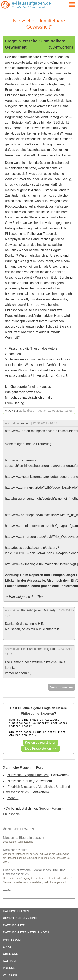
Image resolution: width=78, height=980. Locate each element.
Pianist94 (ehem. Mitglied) (38, 610)
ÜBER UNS (11, 954)
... (9, 890)
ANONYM (11, 411)
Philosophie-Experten (37, 714)
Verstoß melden (62, 687)
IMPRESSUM (12, 940)
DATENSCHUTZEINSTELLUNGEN (26, 932)
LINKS (7, 947)
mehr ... (13, 798)
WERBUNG (11, 975)
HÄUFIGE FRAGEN (16, 911)
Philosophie (11, 814)
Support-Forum (50, 809)
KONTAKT (10, 961)
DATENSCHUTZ (14, 925)
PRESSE (9, 968)
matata (26, 423)
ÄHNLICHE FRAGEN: (19, 829)
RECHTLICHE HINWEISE (20, 918)
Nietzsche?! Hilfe (20, 781)
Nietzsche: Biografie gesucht (28, 775)
